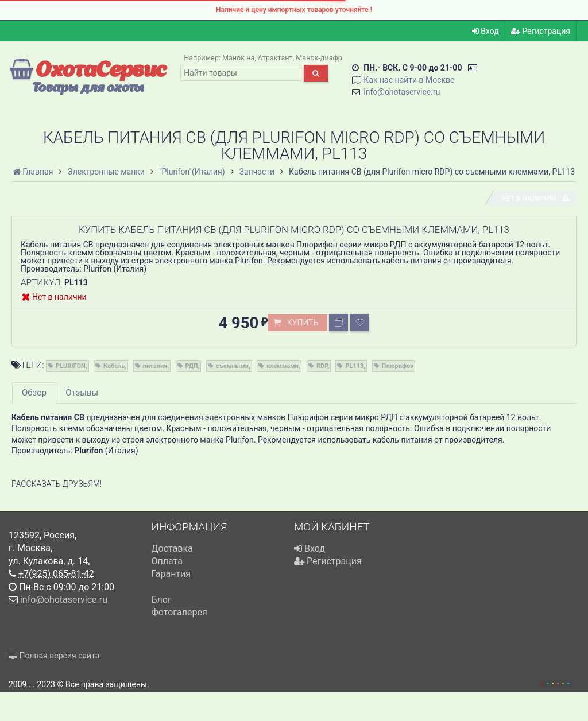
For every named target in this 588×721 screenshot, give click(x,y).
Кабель (114, 366)
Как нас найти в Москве (409, 80)
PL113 (354, 366)
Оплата (167, 561)
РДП (192, 366)
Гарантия (171, 574)
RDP (322, 366)
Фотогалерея (179, 612)
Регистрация (541, 31)
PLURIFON (71, 366)
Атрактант (275, 58)
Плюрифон (398, 366)
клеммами (283, 366)
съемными (232, 366)
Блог (162, 600)
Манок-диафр (319, 58)
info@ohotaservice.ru (402, 92)
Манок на (238, 58)
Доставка (172, 548)
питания (155, 366)
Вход (486, 31)
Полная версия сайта (54, 656)
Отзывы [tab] (82, 393)
